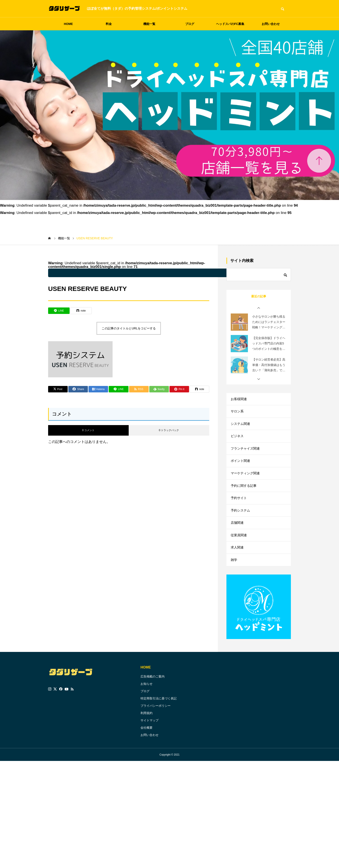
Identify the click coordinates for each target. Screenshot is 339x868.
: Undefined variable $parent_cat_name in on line (160, 273)
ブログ (190, 24)
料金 (109, 24)
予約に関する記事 (244, 491)
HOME (68, 24)
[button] (259, 308)
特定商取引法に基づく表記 (159, 709)
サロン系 (238, 412)
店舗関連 (238, 531)
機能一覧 (149, 24)
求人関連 (238, 557)
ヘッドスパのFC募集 (230, 24)
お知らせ (147, 694)
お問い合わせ (271, 24)
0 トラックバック (169, 430)
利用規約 (147, 724)
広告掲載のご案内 (153, 687)
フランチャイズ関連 (246, 452)
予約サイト (239, 504)
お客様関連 (239, 399)
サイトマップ (150, 731)
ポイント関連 (241, 465)
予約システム (241, 517)
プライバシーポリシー (156, 716)
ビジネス (238, 439)
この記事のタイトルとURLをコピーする (129, 328)
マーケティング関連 (246, 478)
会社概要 (147, 738)
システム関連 (241, 426)
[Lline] (59, 311)
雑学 (234, 570)
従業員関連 (239, 544)
